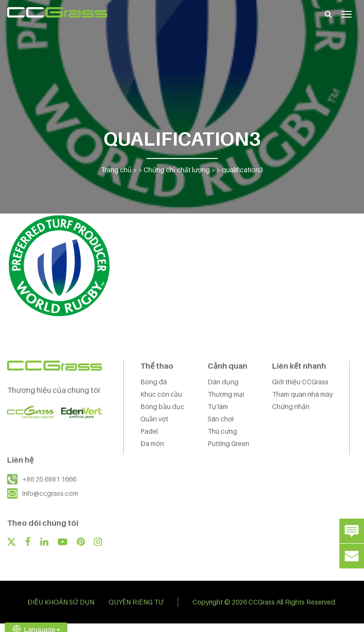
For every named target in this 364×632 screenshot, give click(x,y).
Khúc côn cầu (161, 394)
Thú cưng (222, 431)
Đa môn (152, 443)
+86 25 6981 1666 (49, 479)
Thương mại (226, 394)
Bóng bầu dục (162, 406)
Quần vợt (154, 419)
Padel (149, 431)
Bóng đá (154, 382)
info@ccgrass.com (50, 493)
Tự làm (218, 406)
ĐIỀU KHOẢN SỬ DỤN (61, 602)
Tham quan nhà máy (302, 394)
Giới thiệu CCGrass (300, 382)
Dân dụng (223, 382)
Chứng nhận (291, 406)
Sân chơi (221, 419)
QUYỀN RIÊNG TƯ (136, 602)
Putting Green (228, 443)
